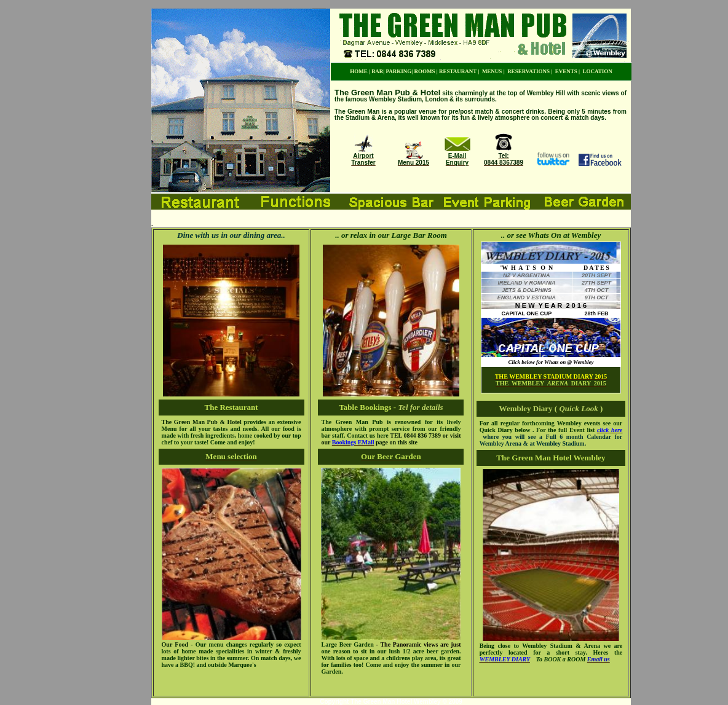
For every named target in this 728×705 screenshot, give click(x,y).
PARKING (398, 71)
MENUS (492, 71)
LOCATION (598, 71)
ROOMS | (425, 71)
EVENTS (566, 71)
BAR (377, 71)
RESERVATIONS (528, 71)
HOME (359, 71)
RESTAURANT (458, 71)
